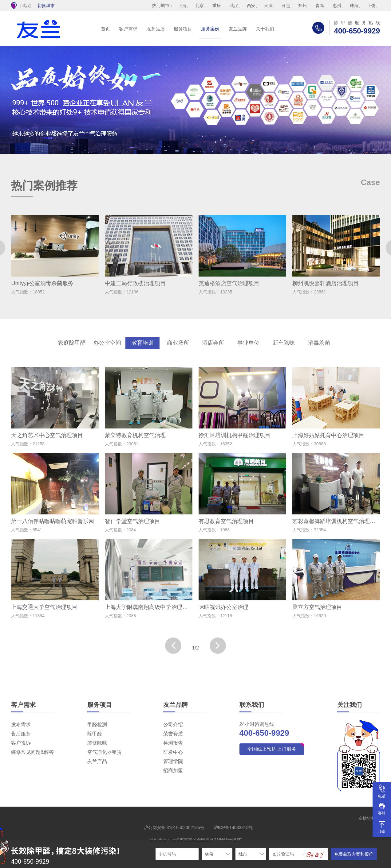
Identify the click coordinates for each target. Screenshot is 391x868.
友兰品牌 (238, 29)
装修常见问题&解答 (32, 752)
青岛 (320, 6)
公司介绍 (173, 725)
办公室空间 (107, 343)
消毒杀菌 (319, 343)
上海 (182, 6)
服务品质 (156, 29)
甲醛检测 (97, 725)
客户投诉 (21, 743)
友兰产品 (97, 761)
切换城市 (46, 6)
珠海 (354, 6)
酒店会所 (213, 343)
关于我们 (265, 29)
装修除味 (97, 743)
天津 (268, 6)
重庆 (217, 6)
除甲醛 (95, 734)
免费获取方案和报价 (354, 854)
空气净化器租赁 (105, 752)
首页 (105, 29)
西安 (251, 6)
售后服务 (21, 734)
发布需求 (21, 725)
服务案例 (210, 29)
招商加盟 (173, 771)
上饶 (371, 6)
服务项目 (183, 29)
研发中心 (173, 752)
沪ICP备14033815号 (233, 827)
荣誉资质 (173, 734)
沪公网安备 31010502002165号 (174, 827)
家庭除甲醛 (72, 343)
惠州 (337, 6)
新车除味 (284, 343)
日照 (286, 6)
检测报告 (173, 743)
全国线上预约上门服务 (272, 749)
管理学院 (173, 761)
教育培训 (143, 343)
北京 (199, 6)
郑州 (302, 6)
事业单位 (248, 343)
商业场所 (178, 343)
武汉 (234, 6)
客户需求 (128, 29)
